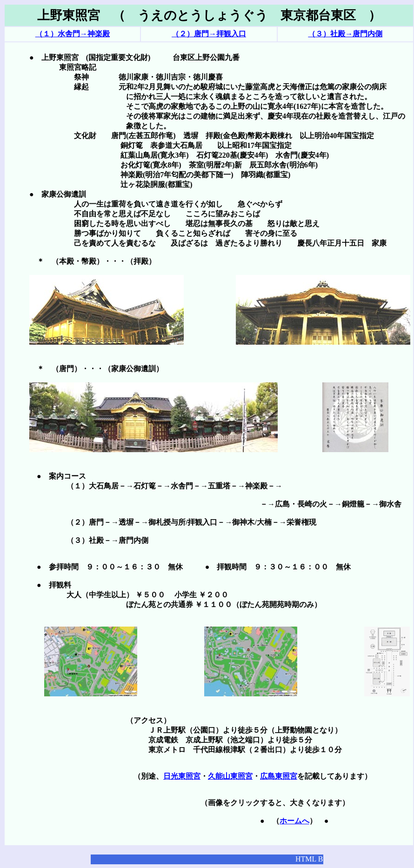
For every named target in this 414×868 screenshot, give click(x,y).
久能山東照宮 (230, 776)
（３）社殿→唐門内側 (345, 34)
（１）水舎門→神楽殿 (73, 34)
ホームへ (294, 821)
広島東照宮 (279, 776)
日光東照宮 (182, 776)
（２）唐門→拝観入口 (209, 34)
